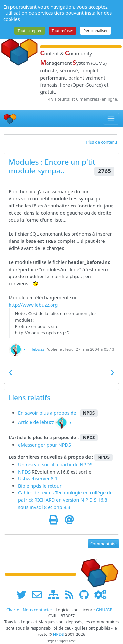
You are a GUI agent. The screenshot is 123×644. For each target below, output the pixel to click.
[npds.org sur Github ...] (86, 594)
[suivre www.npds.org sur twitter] (24, 594)
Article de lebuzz (36, 422)
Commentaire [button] (103, 544)
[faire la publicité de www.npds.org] (39, 594)
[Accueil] (10, 119)
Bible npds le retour (40, 486)
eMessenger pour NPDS (44, 445)
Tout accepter (30, 31)
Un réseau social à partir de (49, 465)
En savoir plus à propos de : (49, 413)
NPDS (86, 465)
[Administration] (100, 594)
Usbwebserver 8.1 (38, 479)
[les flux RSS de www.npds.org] (72, 594)
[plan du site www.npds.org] (56, 594)
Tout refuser (63, 31)
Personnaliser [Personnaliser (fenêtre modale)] (95, 31)
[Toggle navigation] (111, 119)
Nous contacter (37, 610)
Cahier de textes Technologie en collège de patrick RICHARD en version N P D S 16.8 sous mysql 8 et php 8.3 (65, 500)
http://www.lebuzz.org (33, 305)
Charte (13, 610)
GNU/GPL (105, 610)
